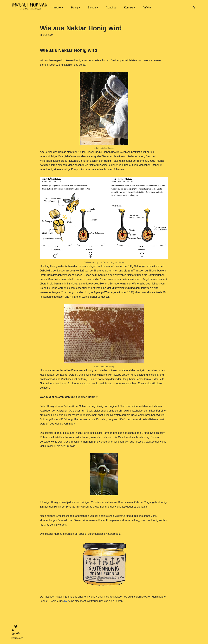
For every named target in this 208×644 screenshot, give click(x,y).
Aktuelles (111, 7)
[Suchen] (194, 7)
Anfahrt (147, 7)
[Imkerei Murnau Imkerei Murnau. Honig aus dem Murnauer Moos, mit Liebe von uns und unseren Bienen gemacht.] (29, 7)
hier (67, 603)
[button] (63, 7)
